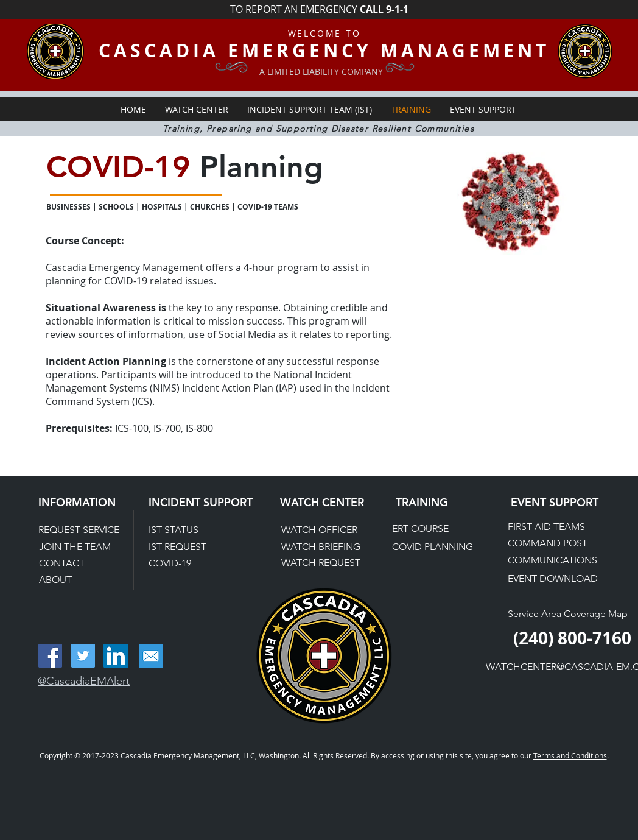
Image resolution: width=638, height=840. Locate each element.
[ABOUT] (82, 580)
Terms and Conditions (570, 755)
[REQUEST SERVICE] (85, 530)
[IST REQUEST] (190, 547)
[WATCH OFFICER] (324, 530)
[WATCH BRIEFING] (322, 547)
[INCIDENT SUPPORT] (202, 502)
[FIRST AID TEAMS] (551, 527)
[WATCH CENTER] (331, 502)
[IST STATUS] (190, 530)
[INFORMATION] (90, 502)
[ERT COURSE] (435, 529)
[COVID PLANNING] (434, 547)
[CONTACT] (82, 563)
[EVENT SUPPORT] (562, 502)
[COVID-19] (190, 563)
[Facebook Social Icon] (50, 656)
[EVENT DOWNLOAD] (554, 579)
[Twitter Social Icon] (83, 656)
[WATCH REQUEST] (321, 563)
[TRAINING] (433, 502)
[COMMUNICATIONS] (553, 560)
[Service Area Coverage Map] (569, 614)
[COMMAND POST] (551, 543)
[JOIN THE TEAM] (82, 547)
